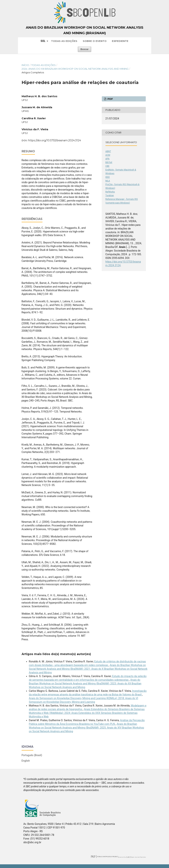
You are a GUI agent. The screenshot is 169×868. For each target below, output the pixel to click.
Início (25, 65)
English (26, 761)
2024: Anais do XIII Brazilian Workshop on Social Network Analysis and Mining (75, 69)
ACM (108, 155)
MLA (108, 181)
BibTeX (109, 162)
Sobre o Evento (95, 41)
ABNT (108, 151)
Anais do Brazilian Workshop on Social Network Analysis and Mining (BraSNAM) (85, 30)
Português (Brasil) (32, 755)
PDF (110, 99)
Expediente (120, 41)
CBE (107, 166)
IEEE (108, 177)
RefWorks (110, 192)
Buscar (84, 49)
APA (107, 159)
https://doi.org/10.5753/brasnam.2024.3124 (54, 140)
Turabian (110, 196)
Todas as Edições (64, 41)
